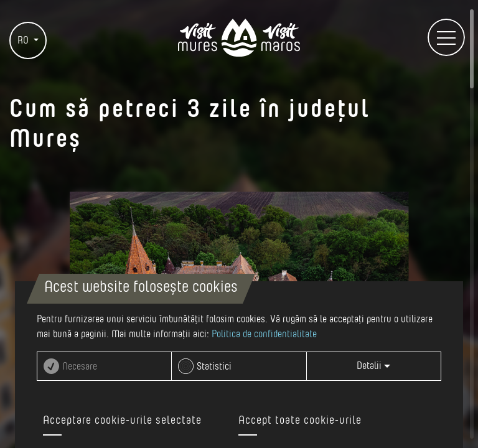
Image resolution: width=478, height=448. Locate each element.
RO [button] (24, 40)
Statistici (214, 366)
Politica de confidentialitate (264, 334)
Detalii (373, 366)
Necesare (80, 366)
